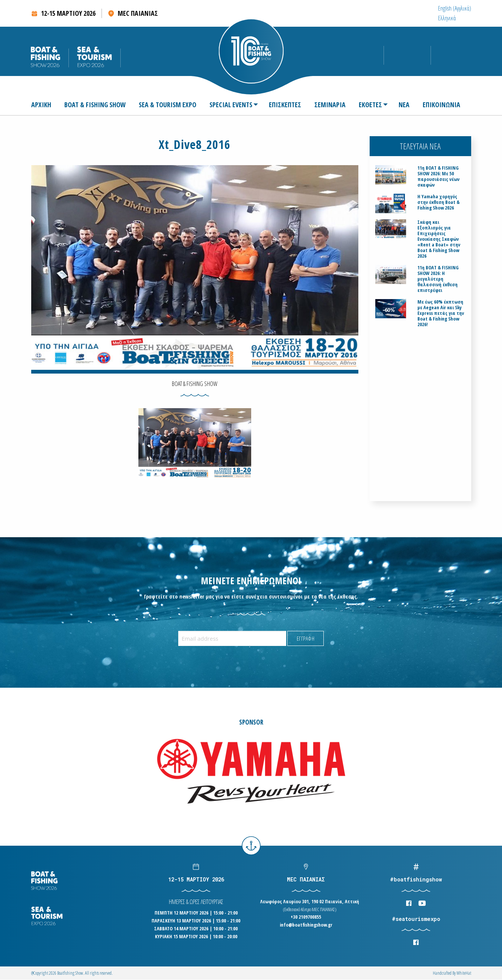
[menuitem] (455, 8)
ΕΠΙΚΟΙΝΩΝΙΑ (441, 105)
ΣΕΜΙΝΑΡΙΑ (330, 105)
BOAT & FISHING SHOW (95, 105)
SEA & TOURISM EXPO (168, 105)
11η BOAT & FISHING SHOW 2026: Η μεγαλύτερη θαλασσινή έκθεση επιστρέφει (438, 279)
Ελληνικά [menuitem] (447, 18)
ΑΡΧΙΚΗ (41, 105)
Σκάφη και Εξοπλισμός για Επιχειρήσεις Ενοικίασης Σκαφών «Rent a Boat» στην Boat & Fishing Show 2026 (439, 239)
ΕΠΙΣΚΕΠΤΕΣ (285, 105)
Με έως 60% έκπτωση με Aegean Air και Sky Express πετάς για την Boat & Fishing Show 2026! (441, 313)
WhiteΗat (464, 973)
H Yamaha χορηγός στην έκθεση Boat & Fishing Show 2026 (438, 202)
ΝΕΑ (404, 105)
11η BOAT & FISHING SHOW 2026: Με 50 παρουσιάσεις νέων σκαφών (438, 176)
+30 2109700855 (306, 917)
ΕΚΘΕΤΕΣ (370, 105)
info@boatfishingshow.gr (306, 925)
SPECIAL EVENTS (231, 105)
